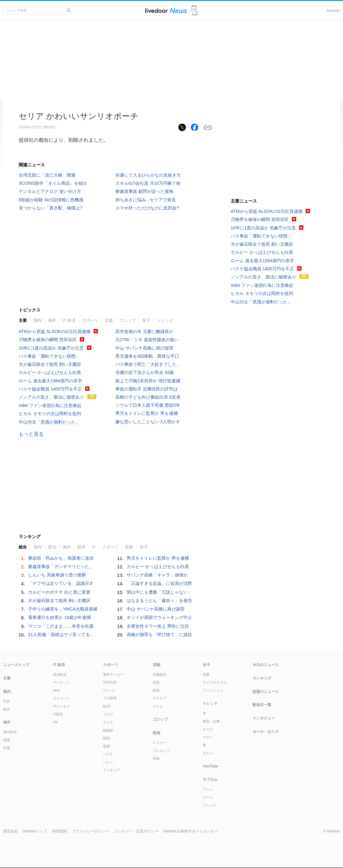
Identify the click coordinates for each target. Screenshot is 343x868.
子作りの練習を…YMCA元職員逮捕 (63, 609)
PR (55, 722)
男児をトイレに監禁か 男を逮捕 (147, 413)
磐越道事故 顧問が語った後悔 (144, 191)
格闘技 (108, 730)
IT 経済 (69, 320)
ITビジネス (61, 706)
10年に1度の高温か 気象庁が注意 (51, 348)
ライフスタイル (215, 682)
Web (56, 690)
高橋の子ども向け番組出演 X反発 (148, 397)
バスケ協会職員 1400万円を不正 (50, 389)
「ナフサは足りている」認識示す (61, 583)
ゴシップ (128, 320)
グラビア (160, 698)
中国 (7, 748)
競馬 (106, 738)
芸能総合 (160, 674)
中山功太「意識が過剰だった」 (49, 422)
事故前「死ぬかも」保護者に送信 (61, 558)
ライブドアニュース (166, 10)
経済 (81, 547)
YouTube (210, 766)
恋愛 (206, 674)
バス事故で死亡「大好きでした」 (148, 364)
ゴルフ (108, 714)
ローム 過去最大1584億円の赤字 (50, 381)
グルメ (208, 753)
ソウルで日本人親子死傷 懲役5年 (148, 405)
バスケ (108, 754)
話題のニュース (266, 692)
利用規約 (60, 831)
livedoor (333, 11)
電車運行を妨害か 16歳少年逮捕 (59, 617)
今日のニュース (266, 665)
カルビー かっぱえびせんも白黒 (50, 372)
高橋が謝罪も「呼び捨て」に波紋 (159, 635)
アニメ (208, 789)
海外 (52, 320)
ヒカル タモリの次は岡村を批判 (50, 414)
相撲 (106, 746)
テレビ (158, 706)
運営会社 (11, 831)
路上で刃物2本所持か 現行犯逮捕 (148, 381)
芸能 (109, 320)
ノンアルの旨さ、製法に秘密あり (51, 397)
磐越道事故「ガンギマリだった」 (61, 566)
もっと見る (31, 434)
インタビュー (264, 718)
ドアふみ (195, 10)
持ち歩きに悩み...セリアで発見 (146, 200)
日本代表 (110, 682)
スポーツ (90, 320)
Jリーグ (109, 690)
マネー (208, 737)
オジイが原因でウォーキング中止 (159, 617)
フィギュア (111, 770)
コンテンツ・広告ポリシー (136, 831)
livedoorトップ (35, 831)
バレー (108, 762)
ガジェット (62, 698)
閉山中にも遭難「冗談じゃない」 (159, 592)
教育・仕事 (211, 721)
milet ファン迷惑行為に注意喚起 (50, 405)
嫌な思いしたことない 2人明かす (148, 422)
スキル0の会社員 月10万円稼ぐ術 (148, 183)
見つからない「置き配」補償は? (51, 208)
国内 (37, 320)
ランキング (262, 678)
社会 (7, 701)
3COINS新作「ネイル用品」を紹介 (53, 183)
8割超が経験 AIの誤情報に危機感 (51, 200)
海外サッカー (113, 674)
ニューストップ (16, 665)
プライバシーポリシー (90, 831)
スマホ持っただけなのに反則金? (147, 208)
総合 (23, 547)
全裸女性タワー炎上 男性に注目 (158, 626)
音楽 (156, 682)
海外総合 (10, 732)
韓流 (156, 690)
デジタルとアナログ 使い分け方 (50, 191)
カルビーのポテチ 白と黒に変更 (59, 592)
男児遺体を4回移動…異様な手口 (147, 356)
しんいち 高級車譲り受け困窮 (57, 575)
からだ (208, 729)
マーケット (62, 682)
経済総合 (60, 674)
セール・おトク (266, 732)
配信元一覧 (262, 705)
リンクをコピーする (208, 128)
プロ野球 (110, 698)
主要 (23, 320)
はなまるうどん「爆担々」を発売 (159, 601)
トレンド (165, 320)
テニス (108, 722)
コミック (210, 805)
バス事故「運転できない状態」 (49, 356)
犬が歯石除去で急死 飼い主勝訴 (50, 364)
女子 (146, 320)
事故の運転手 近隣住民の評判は (147, 389)
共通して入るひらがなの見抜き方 (148, 175)
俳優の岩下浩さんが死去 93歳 (145, 372)
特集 (156, 758)
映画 (157, 733)
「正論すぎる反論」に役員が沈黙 (159, 583)
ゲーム (208, 797)
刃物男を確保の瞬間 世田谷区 (48, 340)
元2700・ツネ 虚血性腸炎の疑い (147, 340)
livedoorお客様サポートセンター (191, 831)
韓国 (7, 740)
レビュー (160, 743)
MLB (106, 706)
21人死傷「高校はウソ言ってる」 (61, 635)
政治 (52, 547)
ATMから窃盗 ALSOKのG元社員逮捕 (55, 331)
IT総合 (58, 714)
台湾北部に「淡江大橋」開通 (47, 175)
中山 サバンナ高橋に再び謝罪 (144, 348)
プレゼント (161, 751)
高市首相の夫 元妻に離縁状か (144, 331)
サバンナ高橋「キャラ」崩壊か (157, 575)
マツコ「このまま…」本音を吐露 (61, 626)
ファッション (213, 690)
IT (94, 547)
